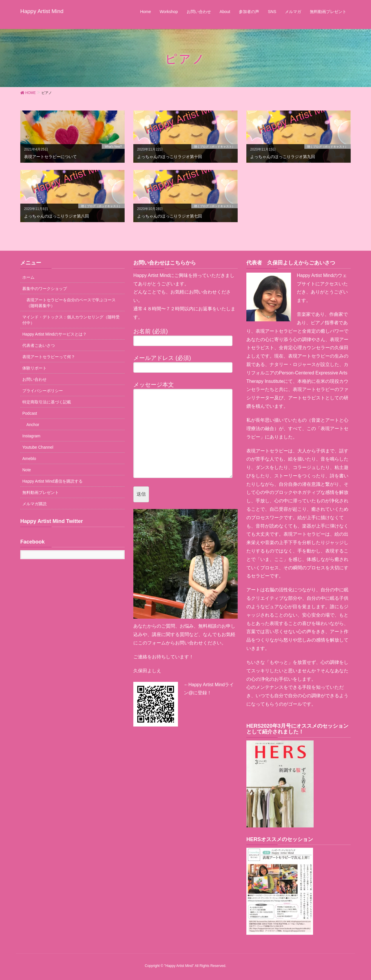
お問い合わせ (34, 379)
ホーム (28, 277)
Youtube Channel (38, 447)
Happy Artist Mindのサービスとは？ (54, 334)
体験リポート (34, 368)
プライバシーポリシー (43, 391)
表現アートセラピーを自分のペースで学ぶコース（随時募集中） (71, 303)
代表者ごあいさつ (39, 345)
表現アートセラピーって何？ (49, 357)
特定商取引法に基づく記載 (47, 402)
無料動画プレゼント (41, 492)
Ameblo (29, 459)
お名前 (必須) (185, 337)
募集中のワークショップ (45, 289)
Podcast (30, 413)
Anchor (33, 425)
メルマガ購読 (34, 504)
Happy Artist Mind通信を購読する (52, 481)
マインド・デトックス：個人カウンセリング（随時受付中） (71, 320)
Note (27, 470)
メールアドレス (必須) (185, 364)
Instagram (31, 436)
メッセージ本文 (185, 430)
